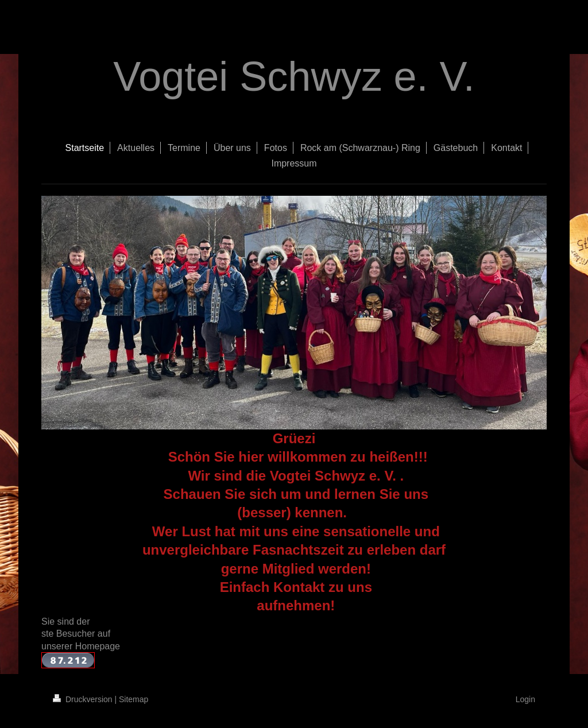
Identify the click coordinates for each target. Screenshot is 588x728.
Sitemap (134, 699)
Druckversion (84, 699)
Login (525, 699)
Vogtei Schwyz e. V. (294, 76)
